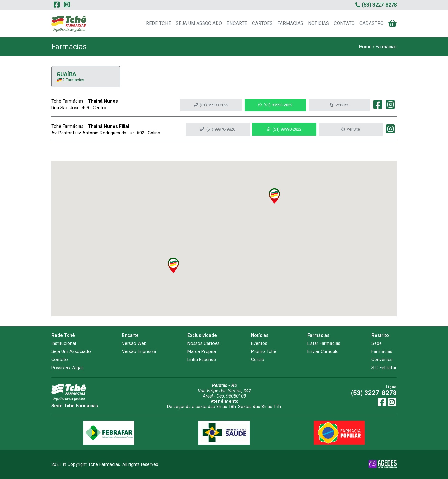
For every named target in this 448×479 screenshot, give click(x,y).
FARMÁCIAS (290, 23)
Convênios (382, 360)
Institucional (64, 344)
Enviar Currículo (323, 352)
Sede (377, 344)
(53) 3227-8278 (374, 393)
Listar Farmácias (324, 344)
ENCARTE (237, 23)
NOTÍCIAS (318, 23)
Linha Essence (202, 360)
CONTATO (344, 23)
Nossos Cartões (203, 344)
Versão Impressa (139, 352)
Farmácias (382, 352)
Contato (60, 360)
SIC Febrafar (384, 368)
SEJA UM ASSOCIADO (199, 23)
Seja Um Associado (71, 352)
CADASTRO (371, 23)
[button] (274, 196)
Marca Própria (202, 352)
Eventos (259, 344)
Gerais (257, 360)
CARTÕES (262, 23)
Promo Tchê (264, 352)
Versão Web (134, 344)
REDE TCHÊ (159, 23)
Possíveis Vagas (68, 368)
